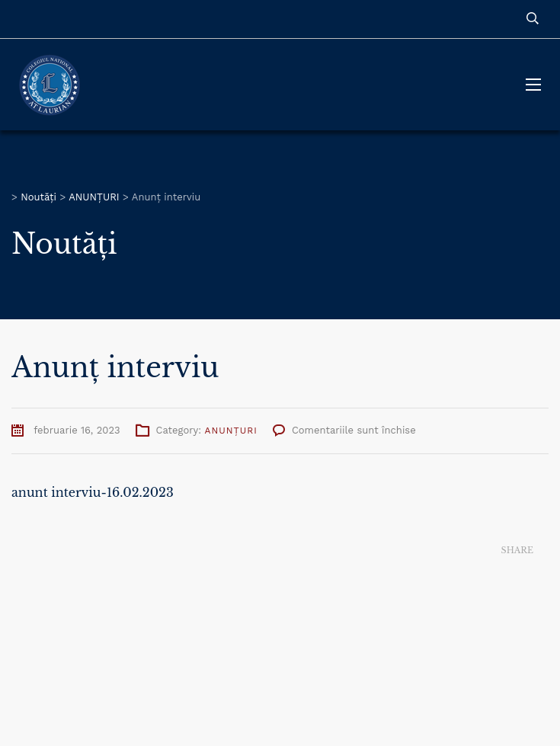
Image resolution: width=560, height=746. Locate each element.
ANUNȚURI (231, 431)
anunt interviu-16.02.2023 (93, 492)
